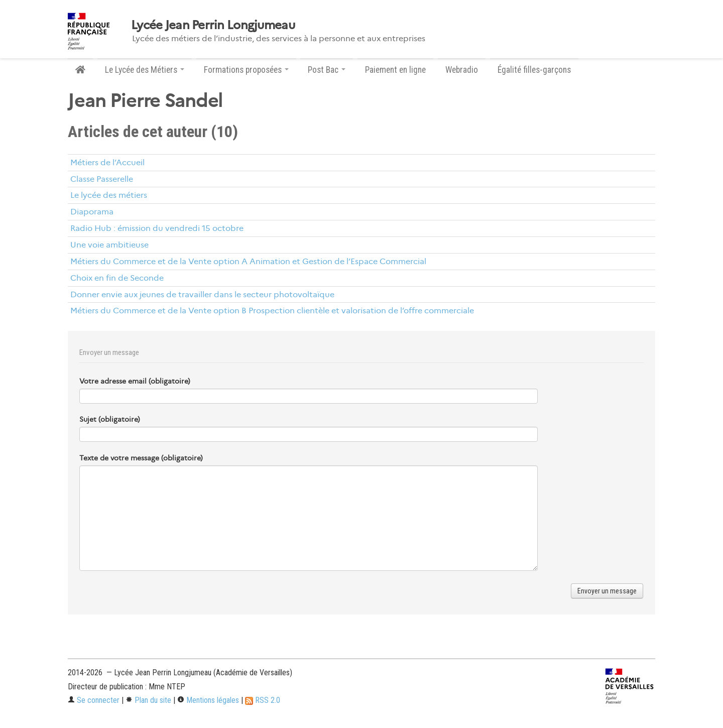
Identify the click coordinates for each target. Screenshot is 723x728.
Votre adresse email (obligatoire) (135, 381)
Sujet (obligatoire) (110, 419)
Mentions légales (208, 700)
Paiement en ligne (395, 70)
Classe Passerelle (102, 179)
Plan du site (148, 700)
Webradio (462, 70)
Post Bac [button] (327, 70)
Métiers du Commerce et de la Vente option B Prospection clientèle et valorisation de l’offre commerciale (272, 311)
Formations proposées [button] (246, 70)
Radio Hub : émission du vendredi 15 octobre (157, 228)
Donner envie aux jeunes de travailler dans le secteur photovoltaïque (202, 294)
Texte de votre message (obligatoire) (141, 458)
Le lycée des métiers (109, 195)
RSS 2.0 (263, 700)
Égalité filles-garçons (534, 70)
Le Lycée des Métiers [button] (145, 70)
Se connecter (94, 700)
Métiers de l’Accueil (107, 162)
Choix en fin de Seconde (117, 278)
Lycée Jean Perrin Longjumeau (213, 25)
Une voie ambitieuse (109, 245)
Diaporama (92, 212)
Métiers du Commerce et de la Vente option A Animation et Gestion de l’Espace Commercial (248, 261)
